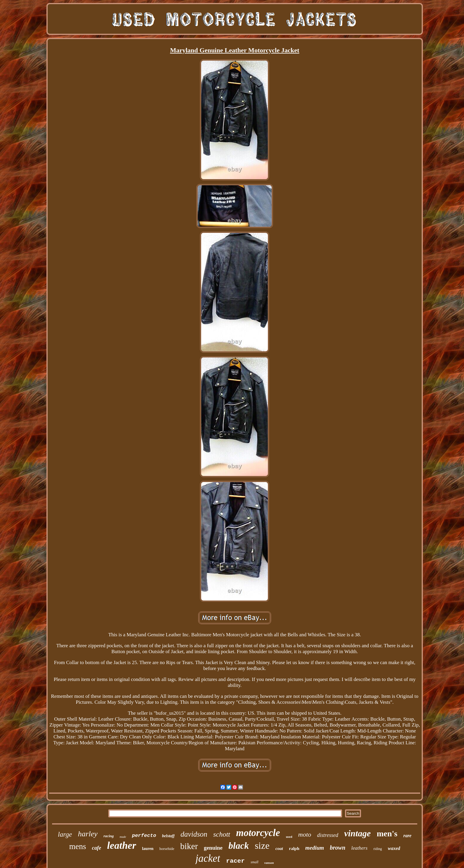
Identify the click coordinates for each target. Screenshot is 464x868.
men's (387, 834)
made (123, 837)
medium (314, 848)
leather (122, 845)
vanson (269, 863)
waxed (394, 848)
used (289, 837)
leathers (359, 848)
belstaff (169, 836)
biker (189, 846)
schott (221, 834)
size (262, 846)
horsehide (167, 849)
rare (407, 836)
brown (338, 848)
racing (109, 836)
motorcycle (258, 833)
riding (378, 849)
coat (279, 848)
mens (78, 846)
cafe (97, 848)
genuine (213, 848)
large (65, 834)
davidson (194, 834)
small (254, 862)
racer (235, 861)
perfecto (144, 836)
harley (88, 834)
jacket (208, 858)
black (239, 846)
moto (305, 834)
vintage (357, 833)
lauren (148, 849)
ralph (294, 848)
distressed (328, 835)
